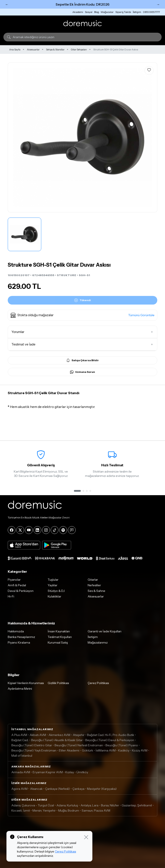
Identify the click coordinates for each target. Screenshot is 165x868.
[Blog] (72, 530)
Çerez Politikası (98, 683)
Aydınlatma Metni (20, 689)
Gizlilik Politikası (58, 683)
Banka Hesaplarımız (21, 637)
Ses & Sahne (96, 591)
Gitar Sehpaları (79, 50)
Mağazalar (107, 12)
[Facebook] (12, 530)
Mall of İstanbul (22, 756)
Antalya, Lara (89, 805)
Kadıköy (124, 750)
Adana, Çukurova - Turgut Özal (33, 805)
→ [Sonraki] (158, 4)
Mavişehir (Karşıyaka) (102, 789)
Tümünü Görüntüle (141, 315)
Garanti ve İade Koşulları (105, 631)
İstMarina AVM (106, 750)
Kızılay (70, 772)
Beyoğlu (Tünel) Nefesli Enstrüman (79, 745)
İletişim (137, 12)
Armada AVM (21, 772)
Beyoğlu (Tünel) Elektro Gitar (32, 745)
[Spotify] (63, 530)
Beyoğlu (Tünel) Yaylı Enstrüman (34, 750)
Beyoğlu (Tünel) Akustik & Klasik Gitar (57, 740)
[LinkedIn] (37, 530)
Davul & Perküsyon (21, 591)
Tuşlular (53, 580)
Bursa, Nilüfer (110, 805)
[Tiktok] (55, 530)
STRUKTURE (67, 275)
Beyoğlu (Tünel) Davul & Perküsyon (110, 740)
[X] (20, 530)
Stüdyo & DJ (56, 591)
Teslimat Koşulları (60, 637)
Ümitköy (82, 772)
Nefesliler (94, 585)
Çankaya (78, 789)
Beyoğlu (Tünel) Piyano (122, 745)
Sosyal (89, 12)
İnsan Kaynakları (59, 631)
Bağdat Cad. (20, 740)
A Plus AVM (19, 735)
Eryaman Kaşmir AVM (48, 772)
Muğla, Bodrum (69, 810)
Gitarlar (93, 580)
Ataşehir (79, 735)
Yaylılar (53, 585)
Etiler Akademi (69, 750)
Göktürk (87, 750)
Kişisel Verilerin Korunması (26, 683)
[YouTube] (29, 530)
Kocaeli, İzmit (21, 810)
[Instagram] (46, 530)
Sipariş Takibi (123, 12)
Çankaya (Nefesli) (57, 789)
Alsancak (36, 789)
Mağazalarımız (98, 642)
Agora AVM (19, 789)
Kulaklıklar (54, 596)
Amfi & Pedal (17, 585)
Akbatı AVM (38, 735)
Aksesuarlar (33, 50)
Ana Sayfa (15, 50)
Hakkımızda (16, 631)
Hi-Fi (11, 596)
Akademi (78, 12)
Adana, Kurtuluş (67, 805)
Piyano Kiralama (19, 642)
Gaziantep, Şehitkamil (137, 805)
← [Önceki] (7, 4)
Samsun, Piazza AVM (96, 810)
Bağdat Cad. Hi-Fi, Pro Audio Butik (111, 735)
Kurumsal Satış (58, 642)
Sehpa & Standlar (55, 50)
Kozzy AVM (140, 750)
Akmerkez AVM (59, 735)
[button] (82, 315)
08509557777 (151, 12)
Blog (97, 12)
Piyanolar (14, 580)
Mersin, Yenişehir (44, 810)
